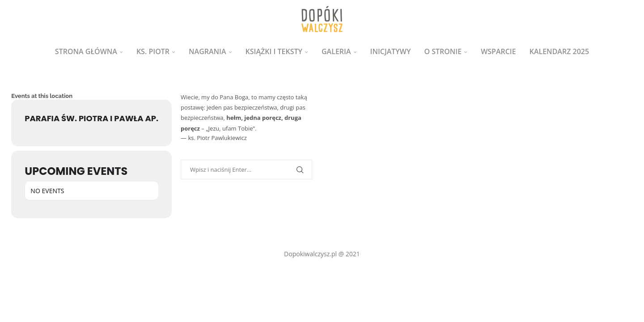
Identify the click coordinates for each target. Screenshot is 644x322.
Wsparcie (498, 51)
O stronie (443, 51)
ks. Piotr (153, 51)
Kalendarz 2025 (559, 51)
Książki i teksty (274, 51)
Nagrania (208, 51)
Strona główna (86, 51)
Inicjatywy (391, 51)
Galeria (336, 51)
